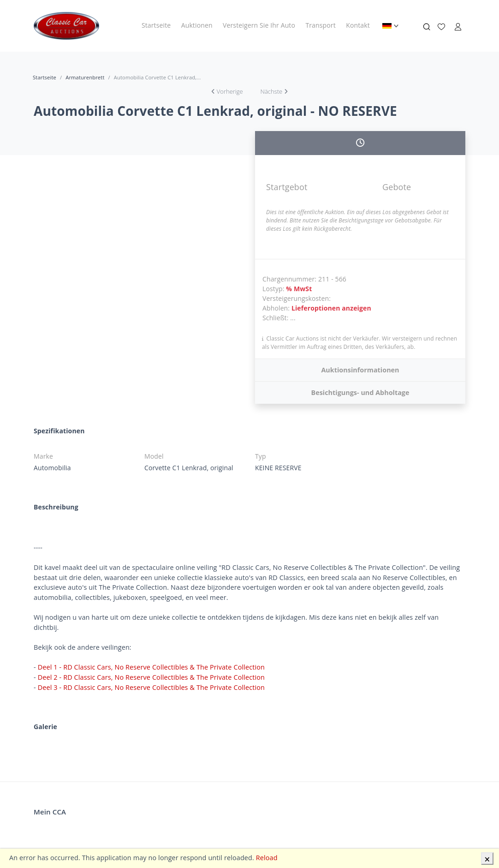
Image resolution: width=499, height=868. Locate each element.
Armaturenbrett (85, 77)
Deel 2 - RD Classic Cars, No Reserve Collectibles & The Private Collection (151, 677)
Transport (320, 25)
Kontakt (358, 25)
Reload (267, 858)
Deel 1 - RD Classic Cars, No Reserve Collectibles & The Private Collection (151, 667)
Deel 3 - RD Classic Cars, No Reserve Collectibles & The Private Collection (151, 687)
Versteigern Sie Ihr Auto (259, 25)
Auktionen (197, 25)
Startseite (156, 25)
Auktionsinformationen (360, 370)
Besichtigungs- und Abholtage (360, 392)
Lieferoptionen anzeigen (331, 308)
